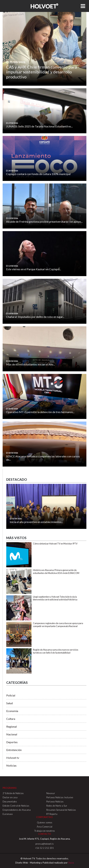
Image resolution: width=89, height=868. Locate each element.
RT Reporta (52, 814)
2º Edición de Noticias (13, 793)
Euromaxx (8, 814)
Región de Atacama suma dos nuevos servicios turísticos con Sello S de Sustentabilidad (56, 651)
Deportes (12, 742)
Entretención (14, 750)
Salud (9, 703)
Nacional (12, 734)
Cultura (11, 719)
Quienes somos (45, 822)
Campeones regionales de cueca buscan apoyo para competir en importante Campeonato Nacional (58, 625)
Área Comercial (44, 827)
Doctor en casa (10, 797)
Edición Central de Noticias (16, 806)
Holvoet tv (13, 758)
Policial (11, 695)
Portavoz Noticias (55, 802)
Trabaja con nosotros (45, 831)
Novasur (51, 793)
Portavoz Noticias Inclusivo (60, 797)
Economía (12, 711)
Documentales (10, 802)
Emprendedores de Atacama (17, 810)
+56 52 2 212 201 (44, 848)
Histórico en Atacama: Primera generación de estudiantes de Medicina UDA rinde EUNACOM (56, 572)
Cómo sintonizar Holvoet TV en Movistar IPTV (55, 544)
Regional (11, 726)
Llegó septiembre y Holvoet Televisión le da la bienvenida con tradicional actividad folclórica (55, 598)
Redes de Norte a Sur (57, 806)
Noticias (11, 765)
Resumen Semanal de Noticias (61, 810)
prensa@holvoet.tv (44, 844)
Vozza (71, 863)
